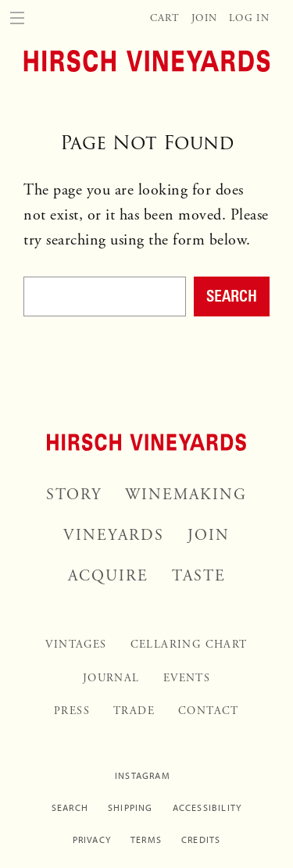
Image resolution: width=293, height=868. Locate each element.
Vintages (76, 645)
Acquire (108, 576)
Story (74, 495)
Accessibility (207, 808)
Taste (199, 576)
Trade (134, 711)
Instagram (143, 776)
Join (204, 18)
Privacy (92, 840)
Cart (165, 18)
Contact (209, 711)
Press (72, 711)
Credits (201, 840)
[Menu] (17, 17)
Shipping (130, 808)
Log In (249, 18)
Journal (111, 678)
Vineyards (114, 536)
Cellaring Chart (189, 645)
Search (232, 296)
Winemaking (186, 495)
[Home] (146, 59)
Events (187, 678)
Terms (146, 840)
